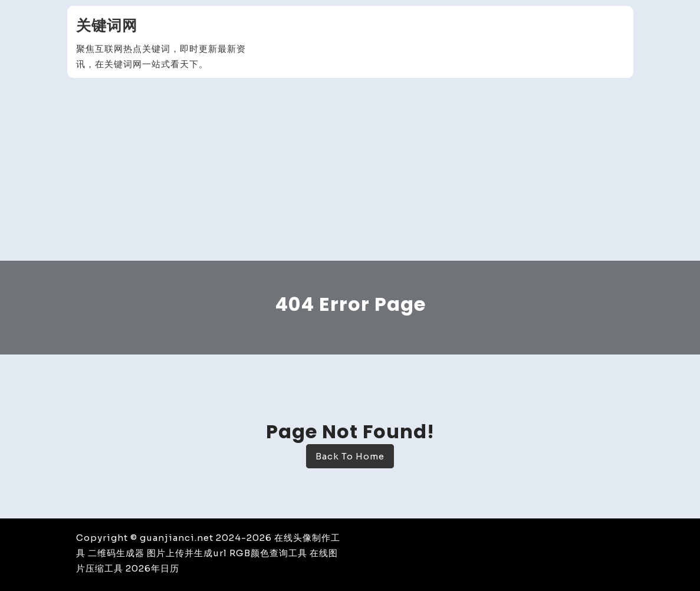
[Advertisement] (350, 172)
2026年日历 (152, 568)
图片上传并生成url (187, 553)
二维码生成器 (116, 553)
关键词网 (107, 26)
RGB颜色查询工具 (268, 553)
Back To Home (350, 456)
